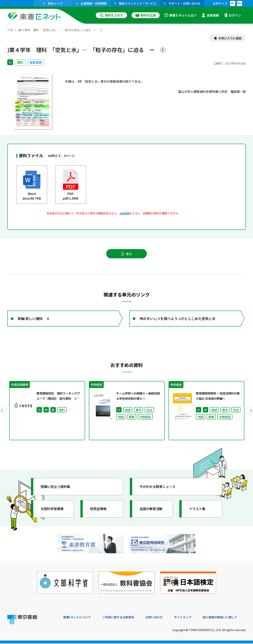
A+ (239, 3)
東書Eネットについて (78, 618)
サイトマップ (188, 618)
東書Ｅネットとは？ (181, 15)
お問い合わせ (159, 618)
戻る (127, 254)
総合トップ (53, 3)
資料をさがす (111, 15)
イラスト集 (198, 511)
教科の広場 (146, 15)
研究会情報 (99, 511)
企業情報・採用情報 (91, 3)
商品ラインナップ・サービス (135, 3)
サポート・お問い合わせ (182, 3)
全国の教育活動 (152, 511)
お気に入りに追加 (229, 38)
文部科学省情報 (53, 511)
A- (233, 3)
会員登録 (210, 15)
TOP (10, 30)
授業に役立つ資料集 (57, 489)
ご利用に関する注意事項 (121, 618)
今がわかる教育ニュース (159, 489)
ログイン (232, 15)
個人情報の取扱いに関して (227, 618)
